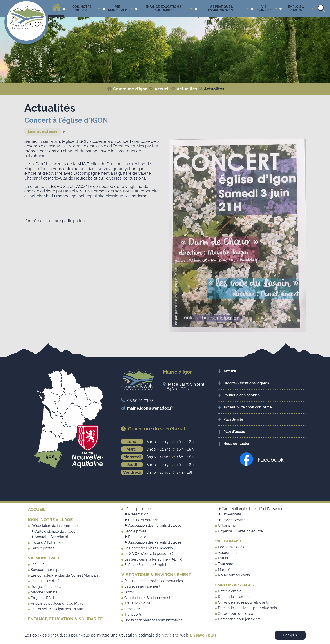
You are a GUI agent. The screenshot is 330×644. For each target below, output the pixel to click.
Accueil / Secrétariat (51, 537)
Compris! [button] (290, 635)
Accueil (230, 371)
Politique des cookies (242, 395)
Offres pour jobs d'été (235, 614)
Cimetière (132, 609)
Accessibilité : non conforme (248, 407)
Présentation (138, 514)
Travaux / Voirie (137, 603)
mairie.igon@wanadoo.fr (150, 408)
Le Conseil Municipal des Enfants (57, 609)
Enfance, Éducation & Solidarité (65, 619)
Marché (224, 570)
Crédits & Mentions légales (246, 383)
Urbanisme (227, 525)
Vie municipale (44, 558)
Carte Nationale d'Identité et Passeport (253, 509)
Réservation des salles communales (154, 581)
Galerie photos (43, 548)
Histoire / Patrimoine (48, 543)
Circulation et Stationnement (147, 598)
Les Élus (38, 564)
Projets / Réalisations (48, 598)
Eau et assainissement (142, 586)
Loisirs (223, 558)
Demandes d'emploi (234, 597)
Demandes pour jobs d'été (239, 619)
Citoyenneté (231, 514)
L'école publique (138, 509)
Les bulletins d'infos (47, 581)
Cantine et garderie (143, 520)
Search (321, 8)
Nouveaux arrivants (234, 575)
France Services (235, 520)
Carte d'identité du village (55, 531)
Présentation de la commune (54, 526)
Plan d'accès (234, 432)
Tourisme (226, 564)
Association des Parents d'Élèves (155, 525)
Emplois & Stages (235, 585)
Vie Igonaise (229, 541)
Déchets (131, 592)
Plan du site (233, 419)
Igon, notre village (50, 519)
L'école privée (135, 531)
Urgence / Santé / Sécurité (240, 531)
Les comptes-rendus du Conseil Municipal (65, 575)
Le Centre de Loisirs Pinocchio (149, 548)
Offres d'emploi (230, 591)
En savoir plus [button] (203, 635)
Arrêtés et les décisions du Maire (57, 603)
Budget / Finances (46, 587)
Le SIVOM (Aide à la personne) (149, 554)
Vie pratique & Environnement (156, 575)
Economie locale (232, 547)
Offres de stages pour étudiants (243, 602)
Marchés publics (44, 592)
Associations (228, 553)
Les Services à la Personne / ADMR (153, 559)
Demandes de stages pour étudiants (247, 608)
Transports (133, 614)
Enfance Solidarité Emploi (145, 565)
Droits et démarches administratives (153, 620)
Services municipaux (48, 570)
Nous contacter (237, 444)
